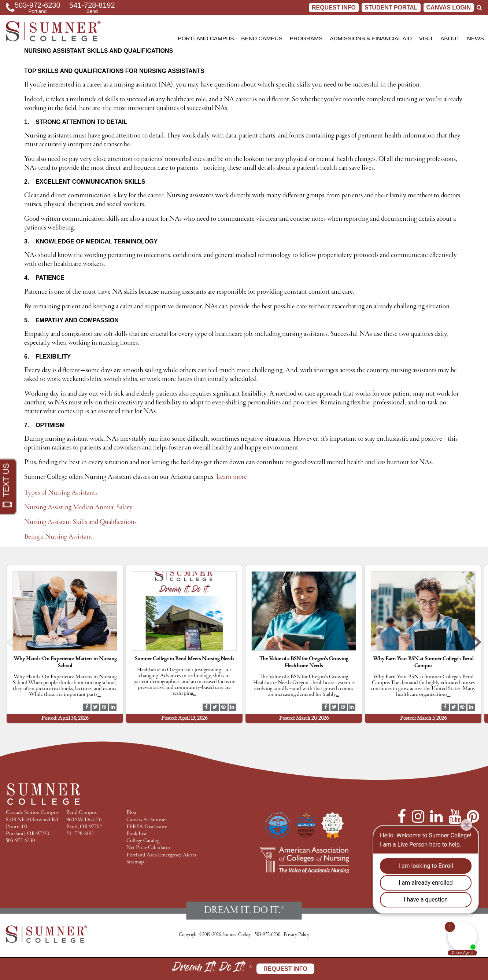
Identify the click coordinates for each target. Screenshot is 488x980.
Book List (137, 834)
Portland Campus (206, 38)
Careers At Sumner (147, 820)
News (476, 38)
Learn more (232, 477)
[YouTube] (455, 816)
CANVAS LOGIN (449, 8)
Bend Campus (262, 38)
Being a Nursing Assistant (58, 537)
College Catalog (143, 841)
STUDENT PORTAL (391, 8)
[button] (10, 644)
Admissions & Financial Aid (371, 38)
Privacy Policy (296, 935)
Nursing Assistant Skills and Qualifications (80, 522)
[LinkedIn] (436, 816)
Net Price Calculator (148, 848)
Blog (131, 813)
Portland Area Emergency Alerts (161, 855)
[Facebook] (402, 816)
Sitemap (135, 862)
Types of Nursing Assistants (61, 493)
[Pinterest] (473, 816)
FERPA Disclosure (147, 827)
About (450, 38)
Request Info (334, 8)
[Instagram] (418, 816)
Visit (426, 38)
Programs (306, 38)
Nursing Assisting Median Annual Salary (78, 507)
